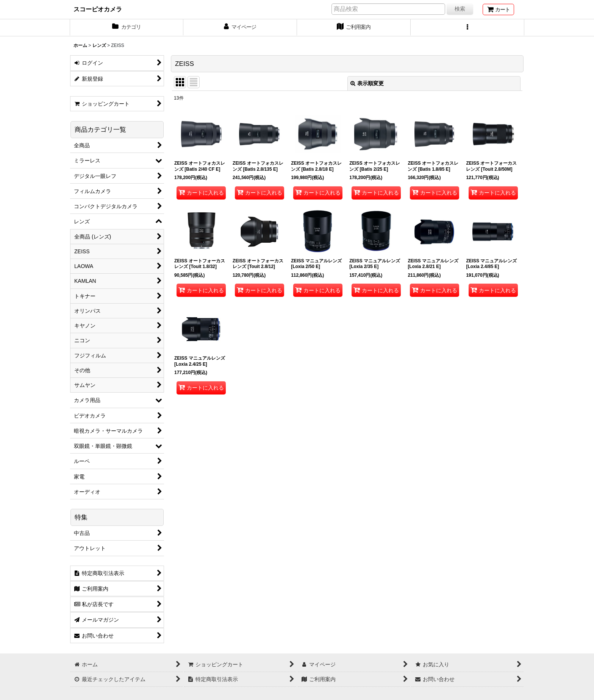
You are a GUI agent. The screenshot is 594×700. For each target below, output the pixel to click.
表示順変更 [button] (367, 83)
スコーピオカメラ (98, 9)
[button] (467, 28)
